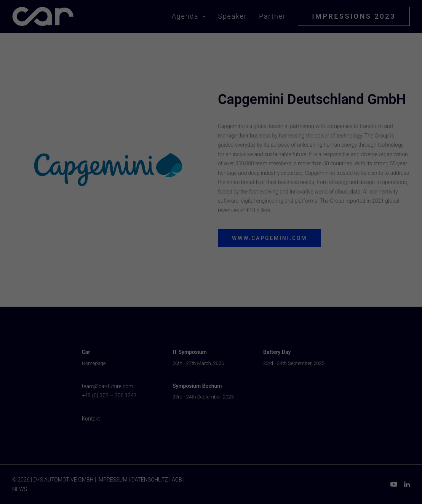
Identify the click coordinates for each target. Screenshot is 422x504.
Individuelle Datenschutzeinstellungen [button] (211, 335)
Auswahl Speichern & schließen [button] (211, 297)
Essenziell (128, 255)
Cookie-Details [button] (178, 349)
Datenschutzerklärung (162, 233)
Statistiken (202, 255)
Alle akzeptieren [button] (211, 277)
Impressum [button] (247, 349)
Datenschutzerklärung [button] (214, 349)
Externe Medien (283, 255)
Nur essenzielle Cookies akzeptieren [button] (211, 316)
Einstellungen (128, 240)
